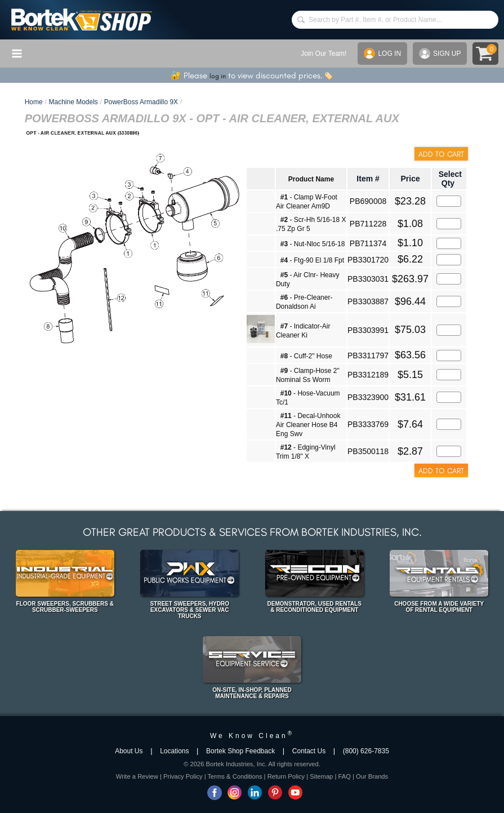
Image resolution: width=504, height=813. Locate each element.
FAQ (344, 776)
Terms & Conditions (235, 776)
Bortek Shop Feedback (240, 751)
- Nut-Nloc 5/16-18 (313, 244)
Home (34, 102)
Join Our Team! (324, 54)
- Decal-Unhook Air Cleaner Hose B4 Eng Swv (308, 425)
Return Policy (286, 776)
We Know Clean (252, 736)
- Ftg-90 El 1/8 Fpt (312, 260)
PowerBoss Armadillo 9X (141, 102)
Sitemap (321, 776)
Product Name (311, 179)
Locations (174, 751)
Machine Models (73, 102)
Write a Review (137, 776)
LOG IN (382, 54)
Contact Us (309, 751)
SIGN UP (440, 54)
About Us (129, 751)
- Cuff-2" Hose (306, 356)
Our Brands (372, 776)
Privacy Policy (183, 776)
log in (218, 76)
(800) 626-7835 (366, 751)
